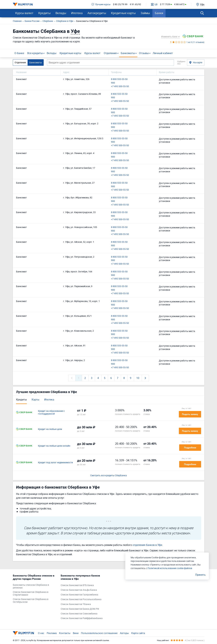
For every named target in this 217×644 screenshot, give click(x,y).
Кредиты (44, 13)
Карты (35, 399)
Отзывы (144, 53)
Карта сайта (138, 633)
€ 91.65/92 (135, 4)
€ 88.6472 (179, 4)
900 (113, 83)
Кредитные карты (123, 13)
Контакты (65, 633)
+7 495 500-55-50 (120, 86)
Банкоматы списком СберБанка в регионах (31, 586)
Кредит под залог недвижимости (55, 463)
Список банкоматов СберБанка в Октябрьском (31, 601)
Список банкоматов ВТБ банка (77, 585)
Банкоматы (128, 53)
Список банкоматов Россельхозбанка (81, 599)
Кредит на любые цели (50, 429)
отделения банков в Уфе (147, 545)
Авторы (124, 633)
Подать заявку (190, 414)
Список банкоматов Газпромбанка (79, 595)
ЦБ (154, 4)
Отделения (110, 53)
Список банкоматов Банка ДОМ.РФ (80, 609)
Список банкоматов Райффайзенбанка (82, 618)
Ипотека (77, 13)
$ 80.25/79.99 (120, 4)
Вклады (61, 13)
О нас (41, 633)
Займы (145, 13)
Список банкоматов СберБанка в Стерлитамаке (31, 593)
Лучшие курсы (101, 4)
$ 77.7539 (165, 4)
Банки (159, 13)
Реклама (52, 633)
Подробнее (190, 448)
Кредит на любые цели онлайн (54, 446)
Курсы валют (24, 13)
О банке (19, 53)
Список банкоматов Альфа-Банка (79, 590)
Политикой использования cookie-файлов (170, 568)
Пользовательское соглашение (99, 633)
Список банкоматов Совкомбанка (79, 614)
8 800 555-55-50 (119, 79)
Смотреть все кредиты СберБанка (108, 476)
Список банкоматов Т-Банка (76, 604)
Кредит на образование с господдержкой (51, 412)
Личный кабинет (163, 53)
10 (138, 378)
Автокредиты (97, 13)
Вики (76, 633)
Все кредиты (35, 53)
